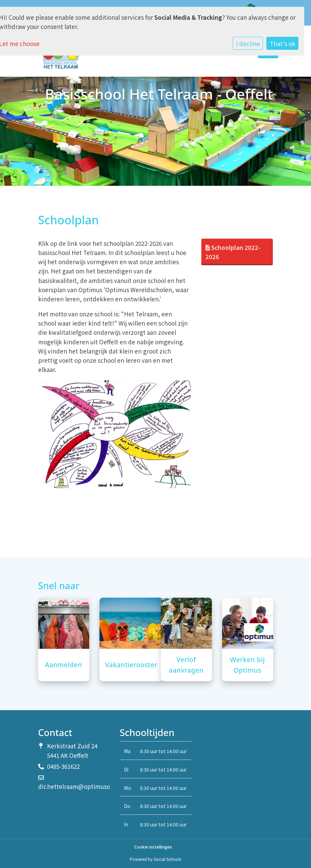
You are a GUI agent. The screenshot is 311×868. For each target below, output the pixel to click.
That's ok (283, 43)
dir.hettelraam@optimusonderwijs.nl (89, 786)
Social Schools (167, 859)
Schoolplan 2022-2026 (233, 252)
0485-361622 (63, 766)
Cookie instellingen (153, 847)
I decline (248, 43)
